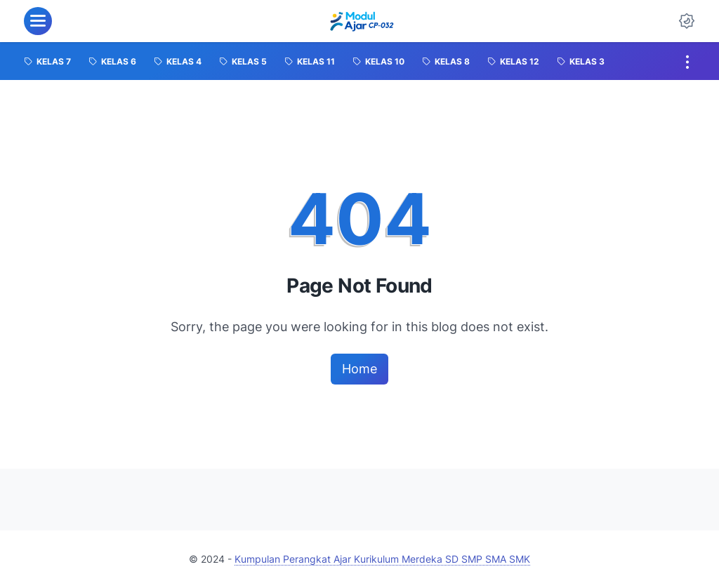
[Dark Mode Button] (687, 21)
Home (359, 369)
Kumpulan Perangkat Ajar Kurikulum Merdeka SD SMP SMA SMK (382, 559)
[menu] (38, 21)
